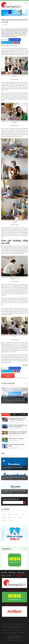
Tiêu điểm (6, 414)
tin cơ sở (23, 515)
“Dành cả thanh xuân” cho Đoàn (16, 439)
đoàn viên (4, 517)
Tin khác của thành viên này (8, 376)
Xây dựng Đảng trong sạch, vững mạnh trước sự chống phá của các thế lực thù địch (18, 433)
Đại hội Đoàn (5, 520)
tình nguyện (17, 515)
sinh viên (15, 517)
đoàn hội (4, 515)
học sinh (20, 517)
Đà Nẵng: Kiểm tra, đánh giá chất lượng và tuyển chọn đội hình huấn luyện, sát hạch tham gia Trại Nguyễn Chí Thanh (13, 400)
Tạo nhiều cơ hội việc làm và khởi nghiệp (16, 445)
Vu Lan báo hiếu (5, 51)
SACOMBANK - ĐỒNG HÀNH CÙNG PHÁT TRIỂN (14, 477)
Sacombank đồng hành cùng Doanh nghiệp (12, 467)
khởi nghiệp (10, 515)
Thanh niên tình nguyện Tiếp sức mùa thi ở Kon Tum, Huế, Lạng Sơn (18, 426)
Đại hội (11, 520)
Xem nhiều (23, 414)
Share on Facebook (15, 40)
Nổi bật (15, 414)
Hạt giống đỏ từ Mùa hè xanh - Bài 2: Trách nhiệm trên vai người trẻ (17, 419)
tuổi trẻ (9, 517)
